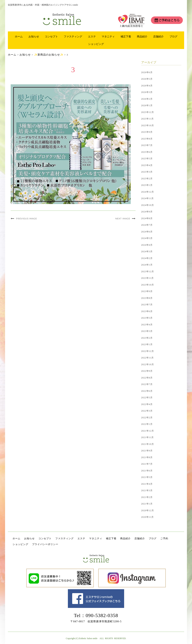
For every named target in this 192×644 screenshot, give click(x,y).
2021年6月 (147, 471)
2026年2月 (147, 99)
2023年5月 (147, 318)
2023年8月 (147, 298)
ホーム (19, 36)
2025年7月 (147, 145)
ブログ (173, 36)
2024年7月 (147, 225)
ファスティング (73, 36)
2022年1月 (147, 424)
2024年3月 (147, 252)
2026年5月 (147, 79)
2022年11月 (148, 358)
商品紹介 (142, 36)
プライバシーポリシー (45, 544)
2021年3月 (147, 490)
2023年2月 (147, 338)
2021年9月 (147, 451)
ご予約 (164, 538)
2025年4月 (147, 165)
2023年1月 (147, 344)
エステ (92, 36)
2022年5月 (147, 398)
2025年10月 (148, 125)
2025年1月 (147, 185)
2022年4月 (147, 404)
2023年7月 (147, 305)
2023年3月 (147, 331)
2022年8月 (147, 378)
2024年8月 (147, 218)
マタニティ (108, 36)
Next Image (123, 219)
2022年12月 (148, 351)
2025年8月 (147, 139)
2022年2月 (147, 418)
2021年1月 (147, 504)
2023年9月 (147, 291)
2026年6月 (147, 72)
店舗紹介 (158, 36)
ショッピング (96, 44)
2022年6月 (147, 391)
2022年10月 (148, 364)
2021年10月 (148, 444)
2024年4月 (147, 245)
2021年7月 (147, 464)
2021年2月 (147, 497)
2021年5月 (147, 477)
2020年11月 (148, 517)
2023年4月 (147, 325)
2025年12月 (148, 112)
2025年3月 (147, 172)
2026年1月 (147, 105)
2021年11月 (148, 437)
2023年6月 (147, 311)
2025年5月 (147, 159)
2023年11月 (148, 278)
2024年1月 (147, 265)
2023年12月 (148, 272)
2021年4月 (147, 484)
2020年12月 (148, 510)
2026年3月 (147, 92)
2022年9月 (147, 371)
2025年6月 (147, 152)
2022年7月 (147, 384)
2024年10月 (148, 205)
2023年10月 (148, 285)
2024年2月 (147, 258)
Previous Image (27, 219)
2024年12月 (148, 192)
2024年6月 (147, 232)
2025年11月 (148, 119)
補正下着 (126, 36)
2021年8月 (147, 457)
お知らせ (34, 36)
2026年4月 (147, 86)
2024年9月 (147, 212)
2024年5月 (147, 238)
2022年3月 (147, 411)
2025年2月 (147, 179)
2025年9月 (147, 132)
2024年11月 (148, 198)
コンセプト (51, 36)
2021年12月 (148, 431)
